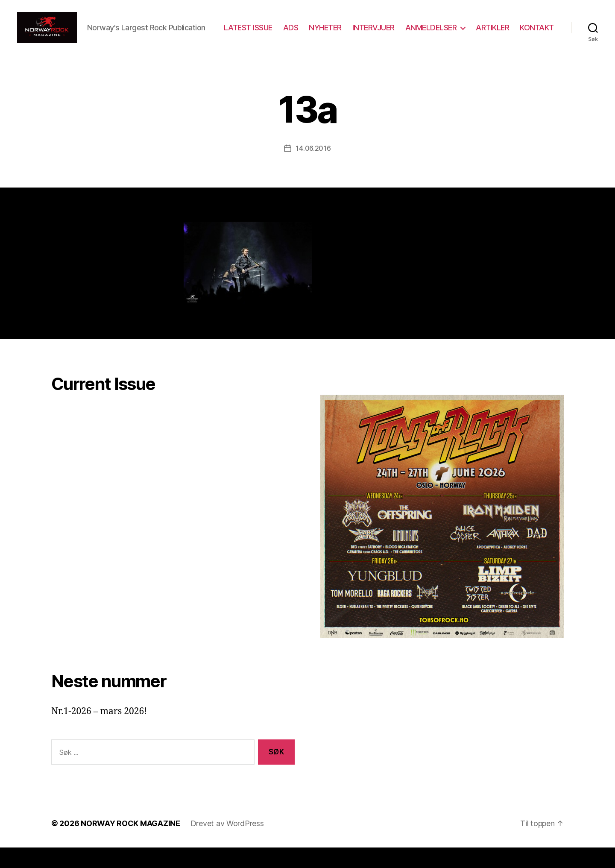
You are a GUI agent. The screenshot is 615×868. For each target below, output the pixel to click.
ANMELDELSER (476, 31)
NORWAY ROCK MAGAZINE (130, 844)
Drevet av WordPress (227, 844)
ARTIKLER (537, 31)
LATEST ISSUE (293, 31)
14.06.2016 (313, 169)
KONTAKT (537, 44)
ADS (335, 31)
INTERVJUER (418, 31)
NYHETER (370, 31)
